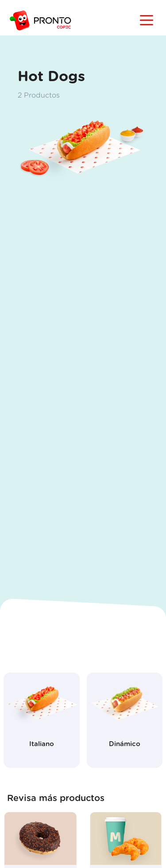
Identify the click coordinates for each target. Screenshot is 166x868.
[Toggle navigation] (147, 20)
